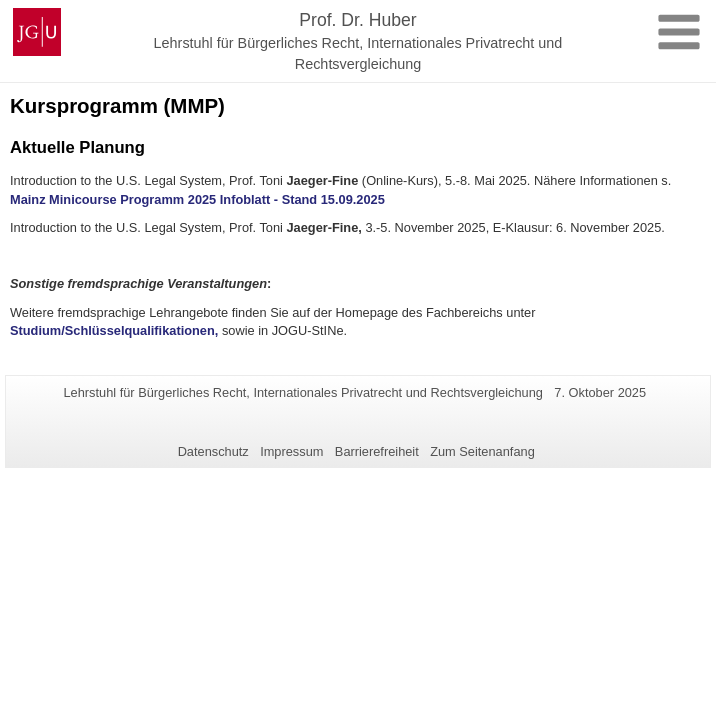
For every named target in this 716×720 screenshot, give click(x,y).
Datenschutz (213, 451)
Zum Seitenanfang (482, 451)
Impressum (291, 451)
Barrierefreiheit (377, 451)
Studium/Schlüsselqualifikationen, (114, 330)
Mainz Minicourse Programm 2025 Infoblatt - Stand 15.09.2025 (197, 199)
